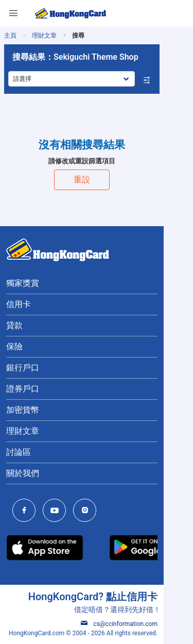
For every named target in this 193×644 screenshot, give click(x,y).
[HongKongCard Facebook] (27, 511)
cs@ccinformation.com (148, 624)
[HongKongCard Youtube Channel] (57, 511)
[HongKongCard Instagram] (87, 511)
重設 (97, 180)
